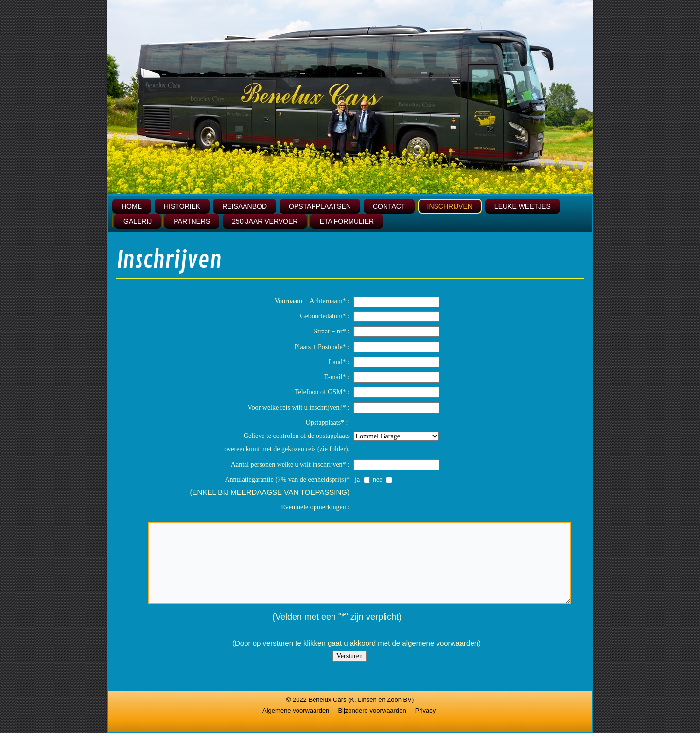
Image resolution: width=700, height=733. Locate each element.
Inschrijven (450, 206)
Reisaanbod (245, 206)
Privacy (426, 710)
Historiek (182, 206)
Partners (192, 221)
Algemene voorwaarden (296, 710)
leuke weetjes (523, 206)
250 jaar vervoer (265, 221)
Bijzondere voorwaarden (372, 710)
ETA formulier (347, 221)
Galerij (138, 221)
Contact (389, 206)
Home (132, 206)
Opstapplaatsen (320, 206)
